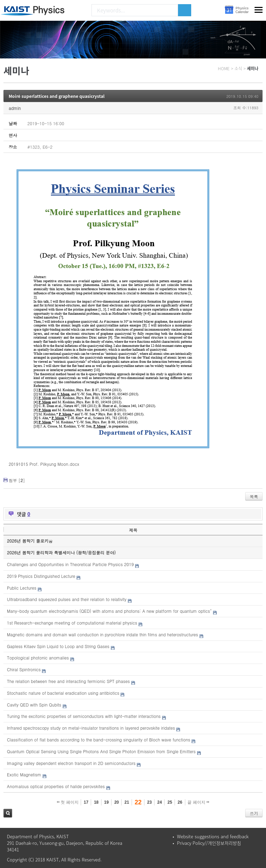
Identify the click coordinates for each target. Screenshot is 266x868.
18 (96, 802)
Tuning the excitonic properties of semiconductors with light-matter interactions (84, 716)
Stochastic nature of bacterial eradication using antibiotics (63, 693)
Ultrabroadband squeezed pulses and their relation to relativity (67, 599)
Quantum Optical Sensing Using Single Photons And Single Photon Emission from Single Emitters (101, 751)
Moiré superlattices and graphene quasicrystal (57, 96)
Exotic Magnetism (24, 774)
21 (127, 802)
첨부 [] (17, 480)
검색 (8, 813)
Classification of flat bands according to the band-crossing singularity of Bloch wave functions (99, 740)
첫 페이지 (68, 802)
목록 (254, 496)
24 (159, 802)
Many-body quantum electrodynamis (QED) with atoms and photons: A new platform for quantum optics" (109, 611)
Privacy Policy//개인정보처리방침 (209, 843)
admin (15, 108)
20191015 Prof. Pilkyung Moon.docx (44, 464)
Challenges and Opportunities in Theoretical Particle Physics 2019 (70, 564)
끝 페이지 (198, 802)
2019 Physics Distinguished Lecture (41, 576)
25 (170, 802)
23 (149, 802)
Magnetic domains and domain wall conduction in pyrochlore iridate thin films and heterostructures (103, 634)
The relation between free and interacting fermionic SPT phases (68, 681)
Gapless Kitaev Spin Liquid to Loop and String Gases (58, 646)
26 (180, 802)
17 (86, 802)
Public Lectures (22, 588)
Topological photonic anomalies (38, 658)
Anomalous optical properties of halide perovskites (56, 786)
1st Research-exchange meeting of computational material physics (72, 623)
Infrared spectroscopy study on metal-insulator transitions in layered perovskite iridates (91, 728)
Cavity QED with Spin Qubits (34, 705)
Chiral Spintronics (24, 669)
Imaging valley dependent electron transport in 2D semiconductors (71, 763)
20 (117, 802)
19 (107, 802)
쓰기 (254, 813)
